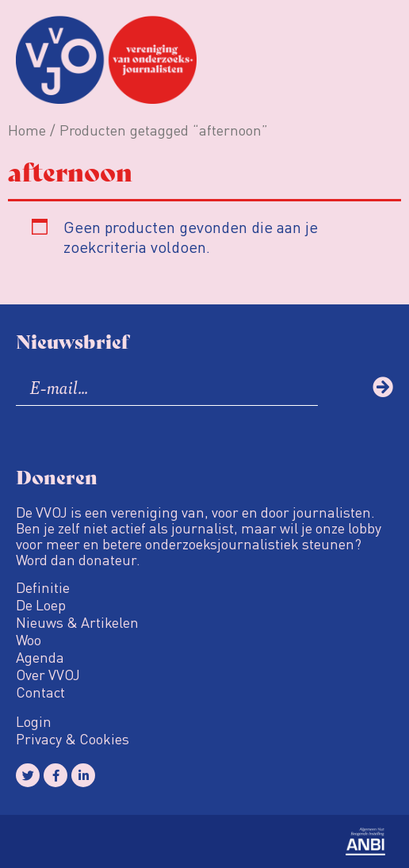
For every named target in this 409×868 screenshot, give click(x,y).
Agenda (40, 657)
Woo (29, 640)
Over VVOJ (48, 675)
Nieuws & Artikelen (77, 622)
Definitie (43, 587)
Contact (40, 692)
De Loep (41, 605)
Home (27, 130)
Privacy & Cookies (73, 739)
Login (34, 721)
